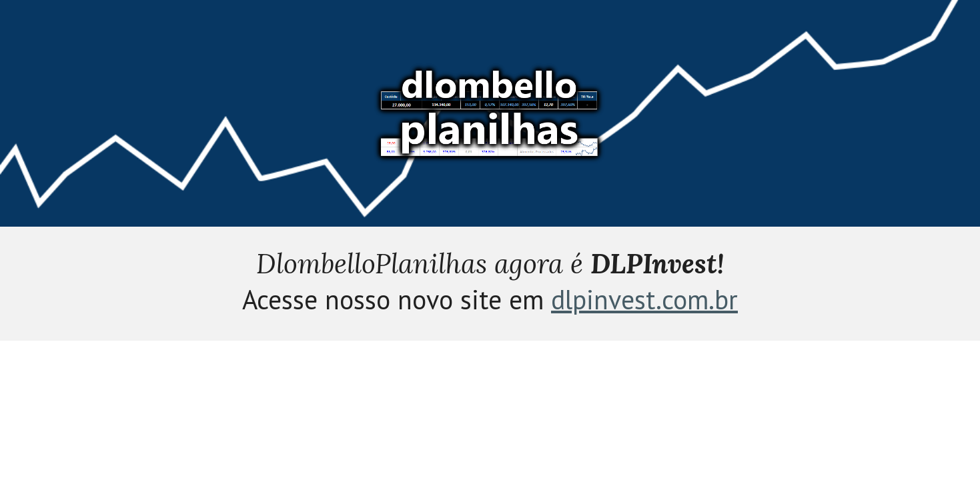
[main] (490, 284)
